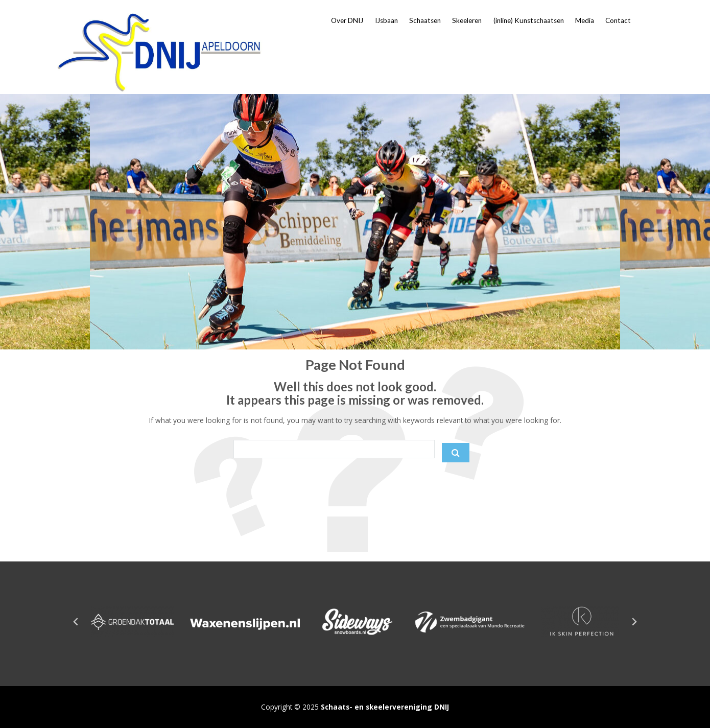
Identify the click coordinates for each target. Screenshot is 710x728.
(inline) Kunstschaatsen (529, 20)
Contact (618, 20)
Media (585, 20)
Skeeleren (467, 20)
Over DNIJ (347, 20)
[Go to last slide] (76, 622)
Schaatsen (425, 20)
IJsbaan (386, 20)
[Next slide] (634, 622)
